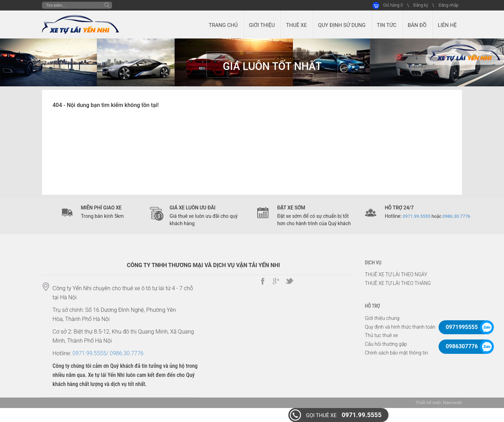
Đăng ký (421, 5)
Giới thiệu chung (382, 318)
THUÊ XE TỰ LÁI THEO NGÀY (396, 274)
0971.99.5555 (344, 415)
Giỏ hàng (393, 5)
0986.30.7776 (456, 216)
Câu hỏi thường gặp (386, 344)
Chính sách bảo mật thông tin (397, 353)
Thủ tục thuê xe (381, 335)
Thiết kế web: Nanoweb (439, 403)
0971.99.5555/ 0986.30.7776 (108, 353)
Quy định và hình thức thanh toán (400, 327)
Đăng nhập (449, 5)
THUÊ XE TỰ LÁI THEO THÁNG (398, 283)
